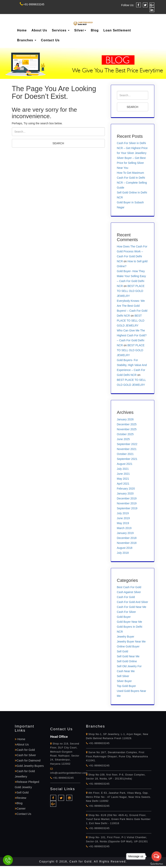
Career (20, 808)
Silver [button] (80, 30)
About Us (39, 30)
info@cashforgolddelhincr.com (69, 773)
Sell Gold (123, 651)
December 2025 (127, 424)
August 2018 (125, 548)
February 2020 (126, 489)
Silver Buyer (124, 681)
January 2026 (125, 419)
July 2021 (123, 469)
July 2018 (123, 553)
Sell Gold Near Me (128, 656)
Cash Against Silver (129, 592)
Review (21, 798)
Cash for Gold (25, 750)
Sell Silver (123, 676)
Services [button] (61, 30)
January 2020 (125, 493)
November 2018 (127, 543)
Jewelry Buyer (126, 637)
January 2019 (125, 533)
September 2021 (127, 459)
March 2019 (124, 528)
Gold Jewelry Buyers (29, 766)
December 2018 (127, 538)
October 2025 (125, 434)
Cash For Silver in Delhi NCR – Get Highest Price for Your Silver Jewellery (132, 148)
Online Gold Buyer (128, 646)
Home (22, 30)
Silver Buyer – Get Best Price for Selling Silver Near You (131, 163)
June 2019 (123, 518)
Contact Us (50, 40)
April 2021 (123, 484)
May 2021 (123, 479)
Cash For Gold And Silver (133, 602)
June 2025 (123, 439)
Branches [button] (27, 40)
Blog (95, 30)
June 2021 (123, 474)
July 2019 (123, 513)
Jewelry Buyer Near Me (131, 642)
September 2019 (127, 508)
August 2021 (125, 464)
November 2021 (127, 449)
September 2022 (127, 444)
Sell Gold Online (127, 661)
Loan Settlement (117, 30)
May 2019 (123, 523)
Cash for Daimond (28, 760)
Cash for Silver (25, 755)
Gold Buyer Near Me (130, 622)
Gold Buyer (124, 617)
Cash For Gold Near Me (132, 607)
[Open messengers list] (157, 856)
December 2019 (127, 498)
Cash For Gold (126, 597)
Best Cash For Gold (129, 587)
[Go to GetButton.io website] (157, 864)
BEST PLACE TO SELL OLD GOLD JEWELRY (131, 291)
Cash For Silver (126, 612)
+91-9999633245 (32, 4)
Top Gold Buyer (127, 686)
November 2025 (127, 429)
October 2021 (125, 454)
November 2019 (127, 503)
